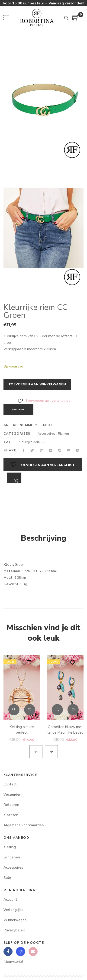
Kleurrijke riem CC (32, 442)
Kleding (10, 847)
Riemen (63, 434)
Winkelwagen (15, 920)
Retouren (11, 805)
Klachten (11, 815)
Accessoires (47, 434)
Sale (7, 878)
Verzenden (12, 795)
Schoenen (12, 857)
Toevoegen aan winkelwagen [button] (30, 710)
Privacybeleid (14, 930)
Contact (10, 784)
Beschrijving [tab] (44, 538)
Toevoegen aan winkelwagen (37, 384)
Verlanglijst (13, 910)
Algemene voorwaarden (24, 825)
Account (10, 900)
